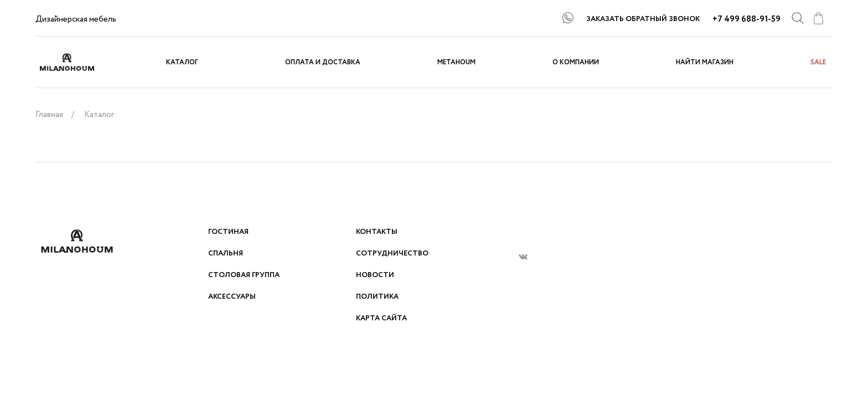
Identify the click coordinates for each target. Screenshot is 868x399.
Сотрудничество (392, 254)
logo (77, 62)
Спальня (226, 254)
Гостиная (228, 232)
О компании (576, 62)
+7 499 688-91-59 (746, 19)
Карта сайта (381, 318)
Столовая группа (244, 275)
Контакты (377, 232)
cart (818, 18)
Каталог (182, 62)
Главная (49, 115)
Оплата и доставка (323, 62)
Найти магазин (705, 62)
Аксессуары (232, 297)
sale (818, 62)
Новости (375, 275)
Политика (377, 297)
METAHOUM (456, 62)
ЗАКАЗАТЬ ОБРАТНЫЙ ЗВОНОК (643, 19)
